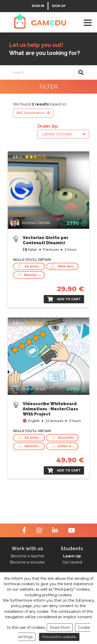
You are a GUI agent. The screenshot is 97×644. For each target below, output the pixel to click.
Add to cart (64, 299)
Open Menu (88, 23)
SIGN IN (38, 6)
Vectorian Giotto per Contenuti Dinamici (46, 240)
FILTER (48, 87)
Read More (60, 627)
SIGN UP (59, 6)
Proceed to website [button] (59, 637)
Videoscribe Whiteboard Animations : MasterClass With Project (50, 409)
